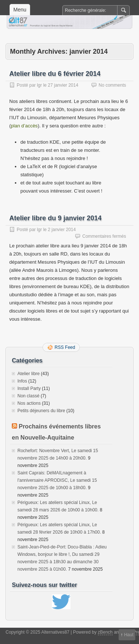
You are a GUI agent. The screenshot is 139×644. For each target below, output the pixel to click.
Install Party (29, 388)
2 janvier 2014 (62, 230)
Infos (22, 381)
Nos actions (29, 403)
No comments (112, 85)
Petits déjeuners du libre (41, 411)
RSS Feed (65, 347)
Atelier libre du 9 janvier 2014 (55, 218)
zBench (105, 632)
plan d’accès (24, 126)
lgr (39, 85)
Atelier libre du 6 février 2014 (55, 74)
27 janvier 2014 (63, 85)
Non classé (28, 396)
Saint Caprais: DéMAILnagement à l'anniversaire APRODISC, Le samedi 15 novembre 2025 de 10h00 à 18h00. (57, 480)
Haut (129, 635)
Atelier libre (29, 374)
